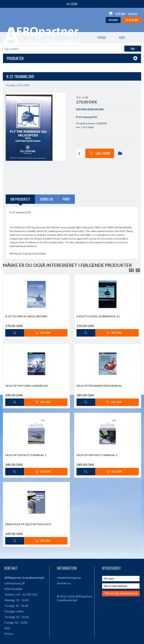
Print (66, 199)
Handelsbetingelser (69, 578)
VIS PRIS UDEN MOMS (90, 109)
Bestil (54, 38)
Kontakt (76, 38)
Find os (9, 634)
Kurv (34, 38)
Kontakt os (64, 583)
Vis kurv (113, 20)
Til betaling (132, 20)
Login (72, 4)
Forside (14, 38)
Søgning (119, 38)
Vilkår (97, 38)
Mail (7, 628)
